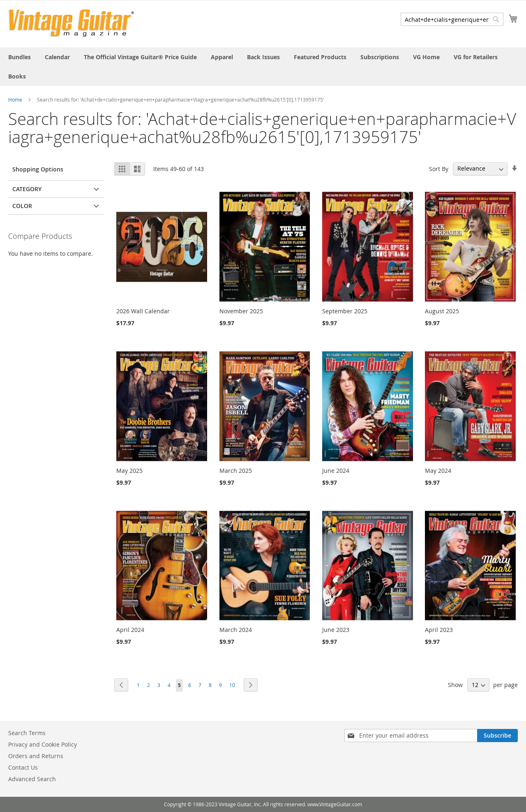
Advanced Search (32, 779)
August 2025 (442, 311)
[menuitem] (20, 57)
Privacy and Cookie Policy (43, 744)
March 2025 (236, 471)
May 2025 (129, 471)
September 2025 (345, 311)
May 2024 (438, 471)
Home (15, 99)
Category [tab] (27, 189)
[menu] (263, 67)
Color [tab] (22, 206)
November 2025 (241, 311)
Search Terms (27, 733)
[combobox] (452, 19)
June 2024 (336, 471)
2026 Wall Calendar (143, 311)
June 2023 (336, 630)
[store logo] (71, 23)
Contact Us (23, 767)
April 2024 (130, 630)
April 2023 (439, 630)
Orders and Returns (36, 756)
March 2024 (236, 630)
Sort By (439, 168)
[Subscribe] (497, 736)
